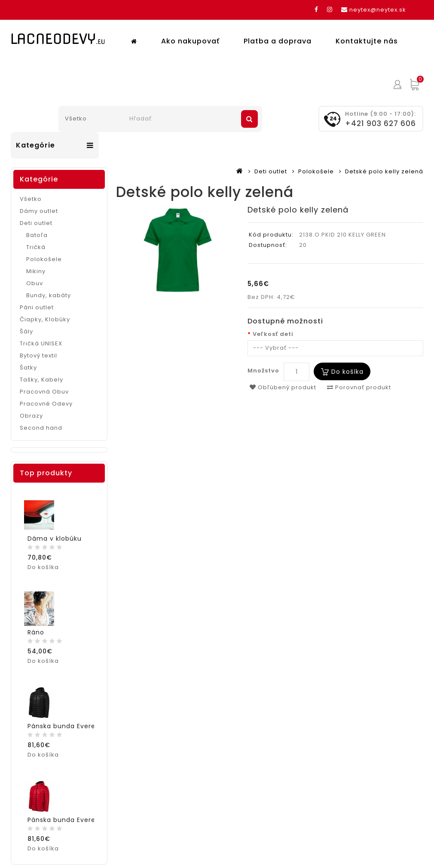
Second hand (41, 423)
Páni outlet (37, 302)
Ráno (36, 627)
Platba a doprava (214, 79)
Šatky (28, 362)
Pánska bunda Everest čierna (76, 721)
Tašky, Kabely (41, 374)
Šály (26, 326)
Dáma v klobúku (55, 533)
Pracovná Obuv (44, 386)
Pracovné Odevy (46, 399)
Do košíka (347, 366)
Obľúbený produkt (283, 382)
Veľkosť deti (273, 329)
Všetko (31, 194)
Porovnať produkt (359, 382)
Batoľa (37, 230)
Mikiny (36, 266)
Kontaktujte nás (303, 79)
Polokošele (316, 166)
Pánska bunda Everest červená (80, 815)
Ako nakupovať (127, 79)
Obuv (35, 278)
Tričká (36, 242)
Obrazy (31, 411)
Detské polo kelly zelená (384, 166)
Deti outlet (271, 166)
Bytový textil (38, 350)
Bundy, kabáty (49, 290)
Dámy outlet (39, 206)
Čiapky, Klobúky (45, 314)
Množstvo (263, 365)
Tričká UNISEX (41, 338)
